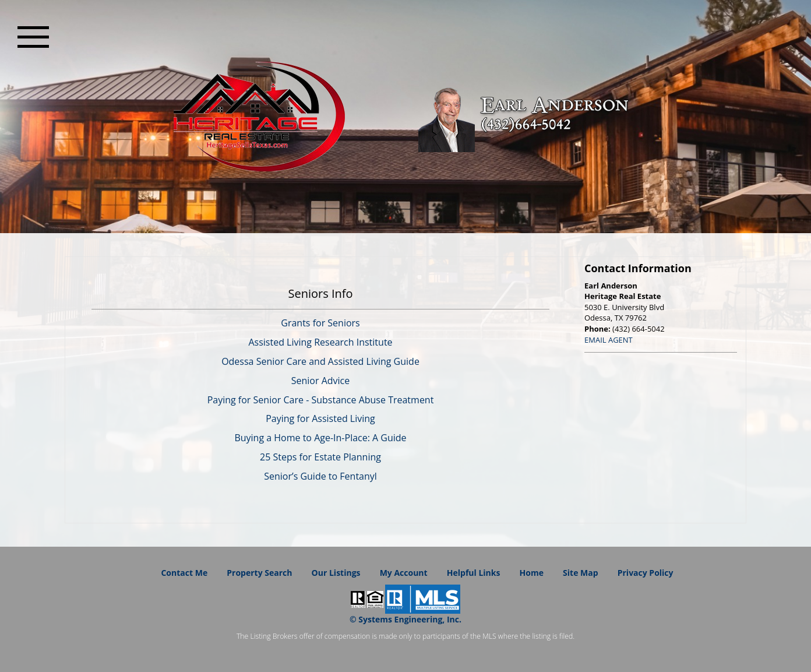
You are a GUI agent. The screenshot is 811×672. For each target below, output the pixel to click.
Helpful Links (474, 573)
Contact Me (184, 573)
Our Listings (336, 573)
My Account (404, 573)
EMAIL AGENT (609, 340)
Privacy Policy (646, 573)
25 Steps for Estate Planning (320, 457)
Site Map (580, 573)
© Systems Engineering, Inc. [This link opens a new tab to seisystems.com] (405, 619)
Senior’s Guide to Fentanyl (320, 476)
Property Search (259, 573)
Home (532, 573)
